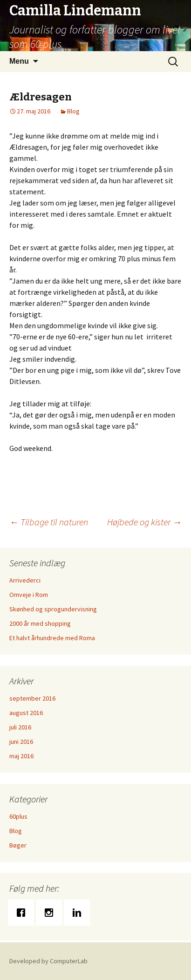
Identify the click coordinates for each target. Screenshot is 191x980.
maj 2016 (21, 756)
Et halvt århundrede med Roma (52, 638)
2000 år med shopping (40, 623)
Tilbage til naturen (49, 522)
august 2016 (26, 713)
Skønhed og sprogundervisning (53, 609)
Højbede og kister (144, 522)
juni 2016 (21, 742)
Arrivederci (25, 580)
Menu (19, 61)
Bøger (18, 845)
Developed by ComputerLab (48, 961)
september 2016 (32, 698)
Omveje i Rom (29, 595)
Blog (73, 111)
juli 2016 (20, 727)
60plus (18, 816)
